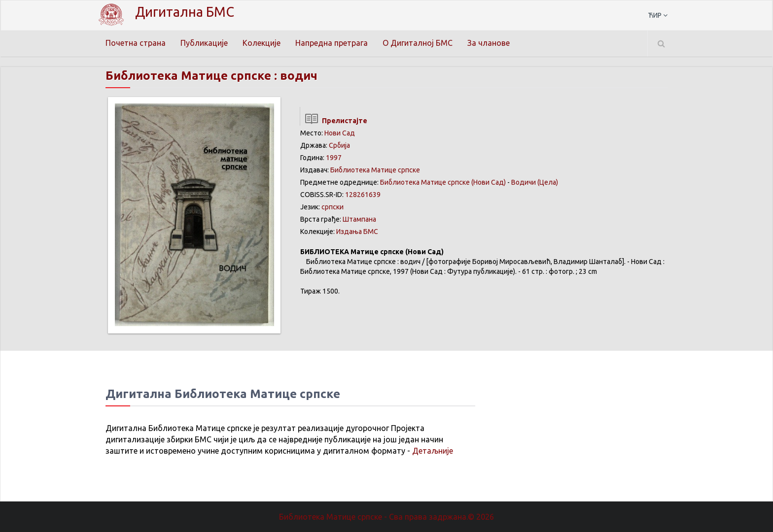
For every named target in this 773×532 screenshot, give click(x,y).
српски (333, 207)
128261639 (363, 195)
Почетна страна (136, 43)
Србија (339, 145)
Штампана (359, 219)
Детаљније (433, 451)
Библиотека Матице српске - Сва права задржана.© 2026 (386, 517)
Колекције (262, 43)
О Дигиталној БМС (418, 43)
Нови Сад (340, 133)
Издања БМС (357, 232)
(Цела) (548, 182)
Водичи (524, 182)
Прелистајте (334, 121)
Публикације (204, 43)
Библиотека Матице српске (375, 170)
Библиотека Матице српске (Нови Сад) (443, 182)
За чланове (489, 43)
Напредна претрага (332, 43)
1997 (334, 158)
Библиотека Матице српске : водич (211, 76)
